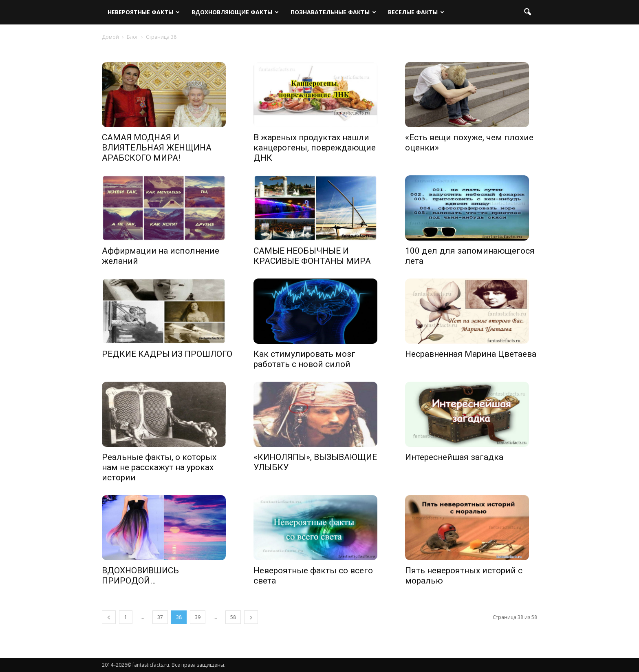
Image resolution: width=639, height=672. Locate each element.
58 (233, 617)
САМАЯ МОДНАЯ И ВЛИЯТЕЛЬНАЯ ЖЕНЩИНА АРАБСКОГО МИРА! (157, 148)
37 (160, 617)
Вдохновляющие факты (235, 12)
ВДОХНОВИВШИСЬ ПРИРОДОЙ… (140, 576)
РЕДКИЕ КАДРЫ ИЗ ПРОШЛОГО (167, 354)
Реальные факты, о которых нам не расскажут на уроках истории (159, 467)
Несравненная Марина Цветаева (471, 354)
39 (198, 617)
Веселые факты (416, 12)
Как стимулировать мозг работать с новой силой (304, 359)
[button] (527, 12)
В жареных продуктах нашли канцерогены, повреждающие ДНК (315, 148)
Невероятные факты (144, 12)
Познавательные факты (333, 12)
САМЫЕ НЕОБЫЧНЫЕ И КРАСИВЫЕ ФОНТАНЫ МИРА (312, 256)
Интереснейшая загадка (454, 457)
